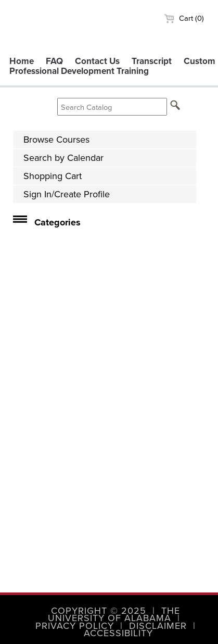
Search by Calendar (63, 158)
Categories (57, 222)
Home (22, 61)
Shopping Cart (53, 176)
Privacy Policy (75, 626)
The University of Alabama (114, 614)
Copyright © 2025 (99, 611)
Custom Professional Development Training (112, 66)
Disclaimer (158, 626)
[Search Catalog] (112, 107)
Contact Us (97, 61)
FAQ (54, 61)
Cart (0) (184, 18)
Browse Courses (56, 140)
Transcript (152, 61)
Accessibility (118, 633)
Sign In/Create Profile (67, 194)
